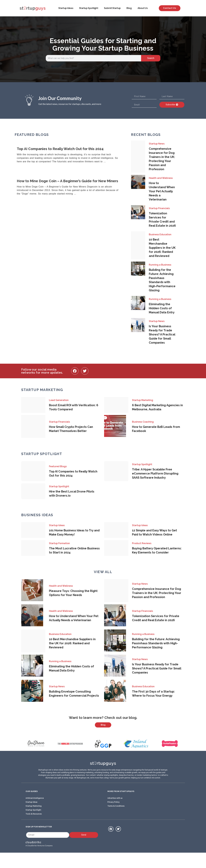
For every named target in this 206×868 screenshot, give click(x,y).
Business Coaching (143, 422)
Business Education (160, 234)
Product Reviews (142, 543)
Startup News (157, 144)
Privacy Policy (114, 817)
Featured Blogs (58, 466)
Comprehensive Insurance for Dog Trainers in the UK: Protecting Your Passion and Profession (157, 593)
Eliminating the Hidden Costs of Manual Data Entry (162, 308)
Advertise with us (115, 813)
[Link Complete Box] (69, 155)
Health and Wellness (161, 178)
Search (151, 58)
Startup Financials (159, 208)
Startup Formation (59, 543)
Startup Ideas (66, 8)
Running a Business (160, 265)
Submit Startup (112, 8)
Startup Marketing (143, 400)
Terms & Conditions (116, 820)
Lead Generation (59, 400)
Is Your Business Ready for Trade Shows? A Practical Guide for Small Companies (162, 334)
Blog (129, 8)
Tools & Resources (34, 828)
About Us (143, 8)
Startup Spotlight (89, 8)
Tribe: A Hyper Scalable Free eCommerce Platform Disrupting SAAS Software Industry (155, 473)
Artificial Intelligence (35, 813)
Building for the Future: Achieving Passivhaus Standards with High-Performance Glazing (156, 643)
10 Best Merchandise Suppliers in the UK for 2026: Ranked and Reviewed (162, 248)
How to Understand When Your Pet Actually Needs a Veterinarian (162, 191)
